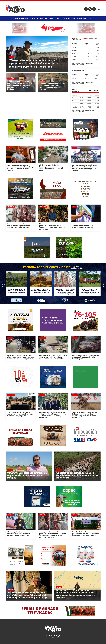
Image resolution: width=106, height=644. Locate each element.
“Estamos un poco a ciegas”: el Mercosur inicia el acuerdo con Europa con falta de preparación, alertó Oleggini (20, 168)
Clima (58, 19)
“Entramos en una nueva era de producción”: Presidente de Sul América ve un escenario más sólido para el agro (52, 227)
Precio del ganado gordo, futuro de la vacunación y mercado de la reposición (16, 291)
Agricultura (34, 19)
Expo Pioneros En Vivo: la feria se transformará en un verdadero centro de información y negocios (20, 414)
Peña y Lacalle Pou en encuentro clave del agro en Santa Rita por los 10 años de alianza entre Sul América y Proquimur (53, 415)
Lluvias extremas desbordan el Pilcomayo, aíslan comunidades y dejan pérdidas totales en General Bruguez (51, 168)
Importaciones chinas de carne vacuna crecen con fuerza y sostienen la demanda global (85, 357)
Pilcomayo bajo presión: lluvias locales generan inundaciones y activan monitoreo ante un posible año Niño (53, 357)
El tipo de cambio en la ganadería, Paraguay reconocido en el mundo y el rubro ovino (90, 291)
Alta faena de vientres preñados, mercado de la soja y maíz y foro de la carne (41, 291)
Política (64, 19)
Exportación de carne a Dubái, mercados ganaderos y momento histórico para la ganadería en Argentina (65, 291)
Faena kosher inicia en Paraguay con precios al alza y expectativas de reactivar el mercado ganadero (20, 226)
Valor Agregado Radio (84, 19)
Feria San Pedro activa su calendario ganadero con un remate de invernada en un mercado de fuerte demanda (85, 534)
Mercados (44, 19)
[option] (16, 285)
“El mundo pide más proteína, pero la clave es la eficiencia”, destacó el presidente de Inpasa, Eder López (20, 534)
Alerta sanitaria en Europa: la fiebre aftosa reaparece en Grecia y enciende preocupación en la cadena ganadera (20, 357)
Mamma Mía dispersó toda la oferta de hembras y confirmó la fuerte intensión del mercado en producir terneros (85, 168)
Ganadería (25, 19)
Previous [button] (3, 285)
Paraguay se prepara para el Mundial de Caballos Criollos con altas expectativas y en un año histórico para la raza (85, 415)
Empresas (72, 19)
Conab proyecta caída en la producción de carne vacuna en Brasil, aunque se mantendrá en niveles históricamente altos (53, 535)
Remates (51, 19)
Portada (17, 19)
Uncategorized (11, 207)
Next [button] (103, 285)
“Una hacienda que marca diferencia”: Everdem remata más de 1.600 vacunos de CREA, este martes (85, 226)
